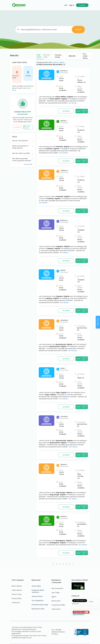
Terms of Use (16, 594)
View (66, 111)
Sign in (72, 5)
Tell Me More (17, 127)
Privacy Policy (17, 598)
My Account (56, 601)
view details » (73, 103)
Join (66, 5)
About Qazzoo (17, 586)
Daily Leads (39, 56)
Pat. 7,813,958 (56, 630)
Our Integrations (38, 601)
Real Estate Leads (38, 609)
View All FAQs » (28, 164)
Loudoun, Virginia (58, 62)
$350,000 (72, 56)
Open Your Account (27, 127)
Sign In (54, 597)
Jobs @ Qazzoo (37, 596)
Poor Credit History (85, 56)
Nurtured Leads (15, 77)
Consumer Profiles (58, 605)
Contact (82, 5)
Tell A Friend (56, 609)
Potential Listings (58, 56)
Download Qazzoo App (40, 605)
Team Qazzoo (17, 590)
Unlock (82, 111)
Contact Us (16, 603)
